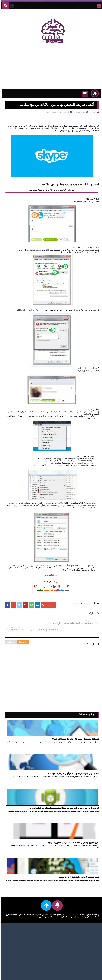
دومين (21, 948)
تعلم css (20, 909)
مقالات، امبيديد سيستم (14, 967)
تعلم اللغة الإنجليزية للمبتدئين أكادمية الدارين (16, 890)
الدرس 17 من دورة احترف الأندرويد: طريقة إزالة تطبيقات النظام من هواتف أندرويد (78, 766)
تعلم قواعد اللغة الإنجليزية (18, 901)
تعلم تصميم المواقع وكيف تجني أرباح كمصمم (78, 800)
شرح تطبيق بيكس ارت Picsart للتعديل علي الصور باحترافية (30, 766)
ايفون (21, 868)
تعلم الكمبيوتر (55, 112)
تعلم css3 (20, 913)
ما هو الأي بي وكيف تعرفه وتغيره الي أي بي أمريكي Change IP (31, 730)
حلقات (21, 936)
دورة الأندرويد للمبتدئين (14, 944)
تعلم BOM (19, 906)
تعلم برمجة (19, 896)
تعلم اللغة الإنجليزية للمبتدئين (17, 884)
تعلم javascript (18, 929)
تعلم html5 (19, 925)
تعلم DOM (19, 917)
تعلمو (74, 976)
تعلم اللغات (19, 879)
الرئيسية (66, 112)
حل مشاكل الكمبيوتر (15, 933)
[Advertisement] (51, 68)
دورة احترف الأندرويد (16, 940)
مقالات (46, 112)
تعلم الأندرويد (18, 872)
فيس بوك (20, 959)
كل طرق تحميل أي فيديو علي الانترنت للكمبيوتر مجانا (77, 730)
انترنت (21, 864)
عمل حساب (19, 956)
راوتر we (20, 952)
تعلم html (20, 921)
